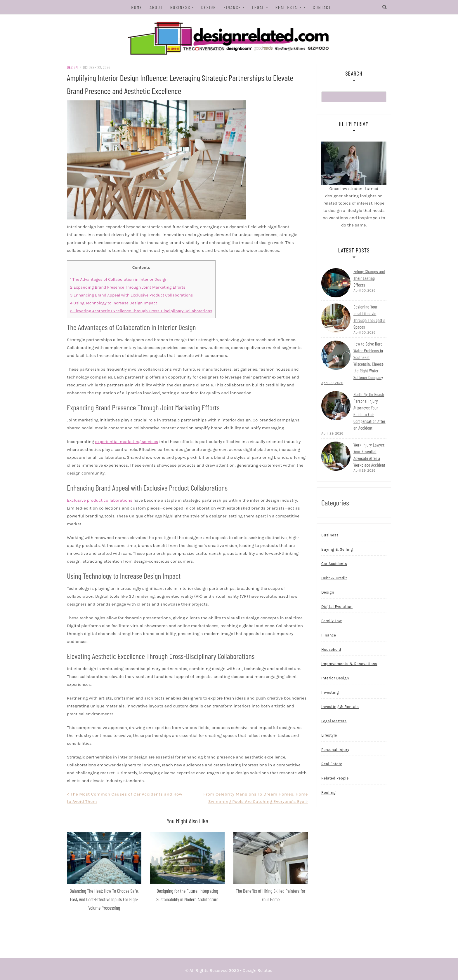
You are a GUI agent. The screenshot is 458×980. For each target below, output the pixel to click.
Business (180, 7)
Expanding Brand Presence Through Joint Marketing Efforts (128, 287)
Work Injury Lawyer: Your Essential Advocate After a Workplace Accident (369, 455)
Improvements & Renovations (349, 664)
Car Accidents (334, 564)
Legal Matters (334, 721)
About (156, 7)
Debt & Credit (334, 578)
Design (209, 7)
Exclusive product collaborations (100, 500)
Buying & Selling (337, 549)
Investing (330, 692)
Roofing (328, 792)
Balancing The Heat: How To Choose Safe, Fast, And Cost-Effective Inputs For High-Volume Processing (104, 899)
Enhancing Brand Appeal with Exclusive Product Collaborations (132, 295)
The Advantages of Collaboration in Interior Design (119, 279)
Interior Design (335, 678)
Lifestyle (329, 735)
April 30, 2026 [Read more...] (365, 290)
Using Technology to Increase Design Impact (114, 303)
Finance (232, 7)
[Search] (385, 7)
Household (331, 649)
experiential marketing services (126, 442)
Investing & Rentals (340, 707)
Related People (335, 778)
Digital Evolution (337, 607)
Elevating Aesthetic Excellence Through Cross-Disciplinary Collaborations (141, 311)
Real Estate (289, 7)
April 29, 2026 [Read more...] (332, 383)
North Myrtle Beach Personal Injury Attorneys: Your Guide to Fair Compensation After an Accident (369, 411)
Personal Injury (335, 750)
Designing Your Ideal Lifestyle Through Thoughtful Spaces (369, 317)
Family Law (332, 621)
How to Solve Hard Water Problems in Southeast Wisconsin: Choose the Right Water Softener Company (369, 361)
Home (137, 7)
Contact (322, 7)
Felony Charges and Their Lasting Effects (369, 278)
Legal (258, 7)
